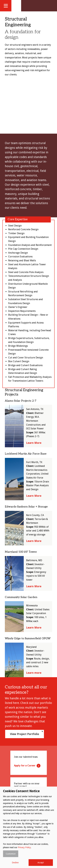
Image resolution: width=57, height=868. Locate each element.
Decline (15, 863)
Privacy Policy (24, 847)
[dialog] (28, 827)
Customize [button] (11, 854)
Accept (41, 863)
